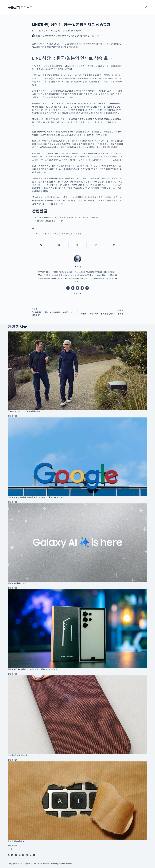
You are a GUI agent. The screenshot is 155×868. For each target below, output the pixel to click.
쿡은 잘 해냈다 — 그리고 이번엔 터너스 (24, 411)
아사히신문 (67, 234)
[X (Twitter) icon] (77, 288)
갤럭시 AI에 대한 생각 (17, 583)
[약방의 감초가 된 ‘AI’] (77, 801)
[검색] (146, 7)
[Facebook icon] (68, 288)
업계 (78, 36)
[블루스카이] (96, 245)
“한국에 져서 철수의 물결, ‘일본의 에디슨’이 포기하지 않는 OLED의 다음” (68, 217)
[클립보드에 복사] (114, 245)
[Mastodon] (23, 855)
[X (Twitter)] (59, 245)
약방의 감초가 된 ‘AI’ (17, 841)
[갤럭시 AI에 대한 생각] (77, 543)
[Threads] (78, 245)
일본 (79, 234)
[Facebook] (41, 245)
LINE (36, 234)
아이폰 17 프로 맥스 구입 (19, 755)
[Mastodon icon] (87, 288)
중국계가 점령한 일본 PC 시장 (50, 221)
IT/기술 (74, 36)
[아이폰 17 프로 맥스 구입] (77, 715)
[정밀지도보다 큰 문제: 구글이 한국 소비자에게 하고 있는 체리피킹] (77, 457)
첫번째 (69, 47)
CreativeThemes (65, 864)
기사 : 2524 (77, 293)
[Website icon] (73, 288)
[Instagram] (16, 855)
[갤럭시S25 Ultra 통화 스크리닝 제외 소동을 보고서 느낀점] (77, 629)
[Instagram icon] (82, 288)
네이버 (46, 234)
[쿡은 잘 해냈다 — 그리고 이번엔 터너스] (77, 371)
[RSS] (27, 855)
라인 (56, 234)
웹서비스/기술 (85, 36)
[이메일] (34, 855)
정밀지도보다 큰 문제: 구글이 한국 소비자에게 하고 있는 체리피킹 (36, 497)
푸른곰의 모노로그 (20, 7)
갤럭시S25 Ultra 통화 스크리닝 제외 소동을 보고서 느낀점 (33, 669)
